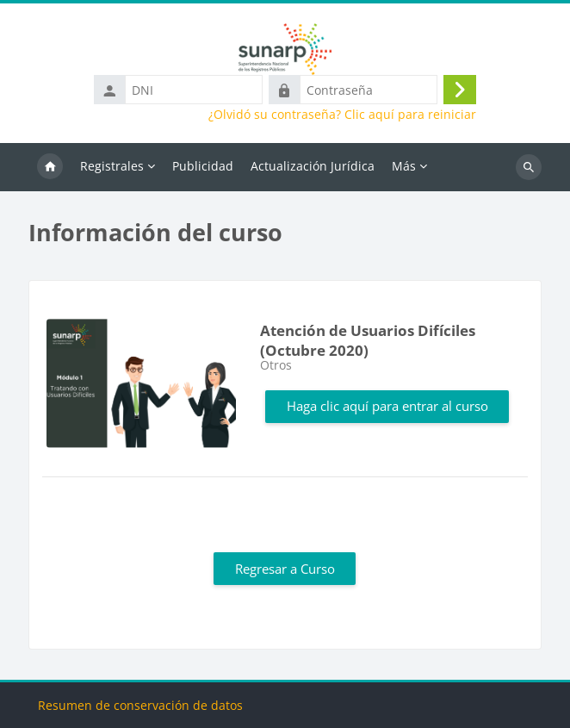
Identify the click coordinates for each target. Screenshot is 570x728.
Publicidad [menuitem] (203, 166)
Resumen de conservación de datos (140, 705)
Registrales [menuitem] (112, 166)
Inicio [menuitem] (50, 167)
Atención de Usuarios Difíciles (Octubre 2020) (368, 340)
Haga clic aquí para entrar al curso (387, 406)
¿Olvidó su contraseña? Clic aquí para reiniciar (342, 115)
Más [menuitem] (404, 166)
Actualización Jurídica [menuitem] (313, 166)
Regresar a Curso (285, 569)
